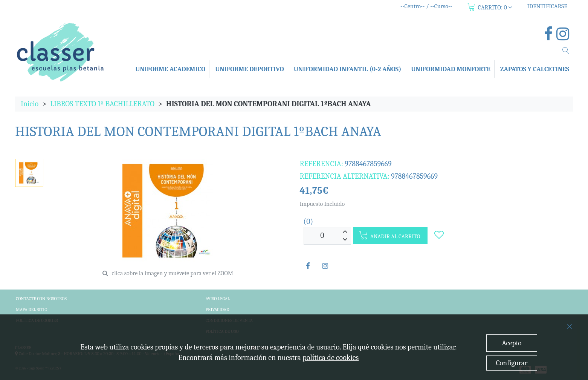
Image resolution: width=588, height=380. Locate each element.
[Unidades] (322, 236)
